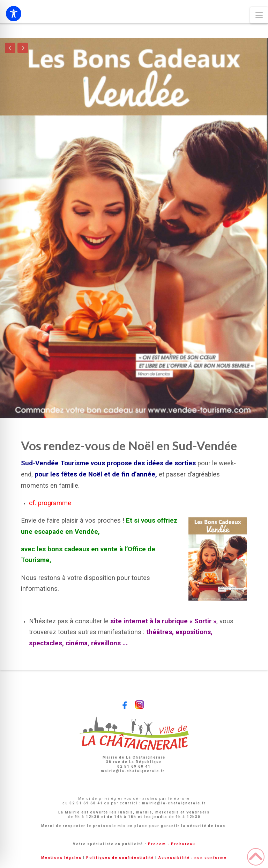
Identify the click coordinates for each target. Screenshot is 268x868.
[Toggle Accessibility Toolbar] (14, 14)
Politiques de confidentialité (120, 858)
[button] (259, 15)
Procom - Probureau (172, 844)
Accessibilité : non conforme (193, 858)
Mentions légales (61, 858)
